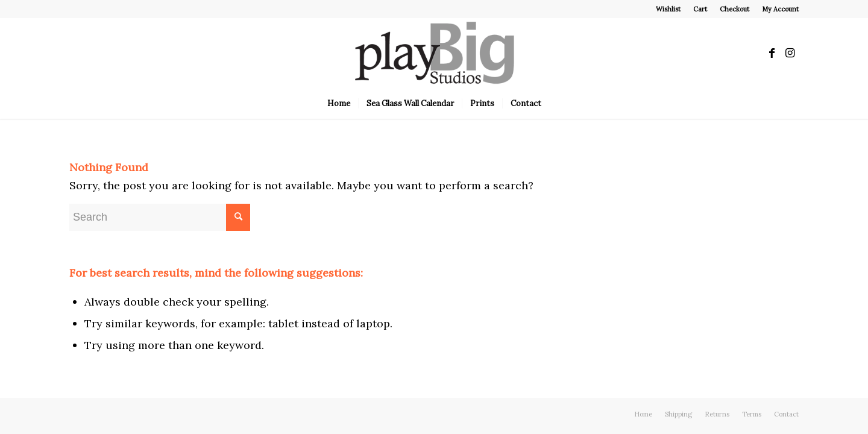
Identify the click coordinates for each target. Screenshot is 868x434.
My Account (780, 9)
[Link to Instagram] (790, 53)
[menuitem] (668, 9)
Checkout (734, 9)
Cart (700, 9)
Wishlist (668, 9)
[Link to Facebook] (772, 53)
